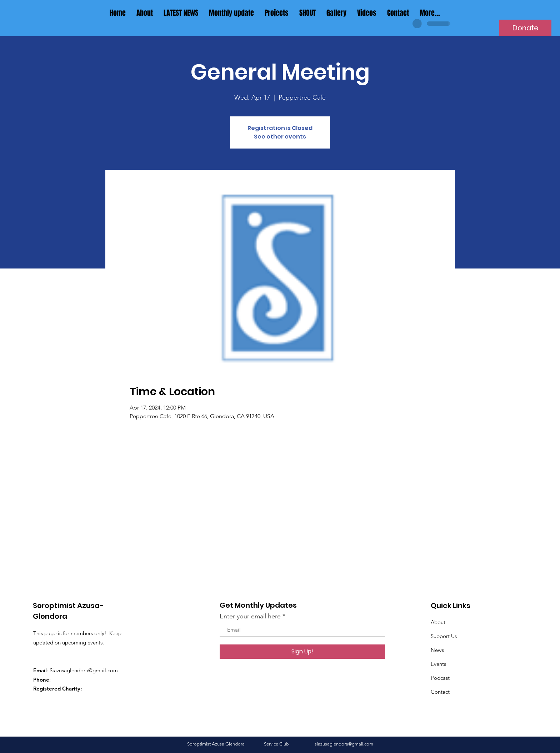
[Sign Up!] (302, 652)
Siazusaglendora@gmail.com (84, 670)
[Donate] (525, 28)
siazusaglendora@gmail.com (344, 744)
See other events (280, 137)
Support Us (444, 636)
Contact (440, 692)
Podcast (440, 678)
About (438, 622)
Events (438, 664)
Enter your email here (250, 616)
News (437, 650)
